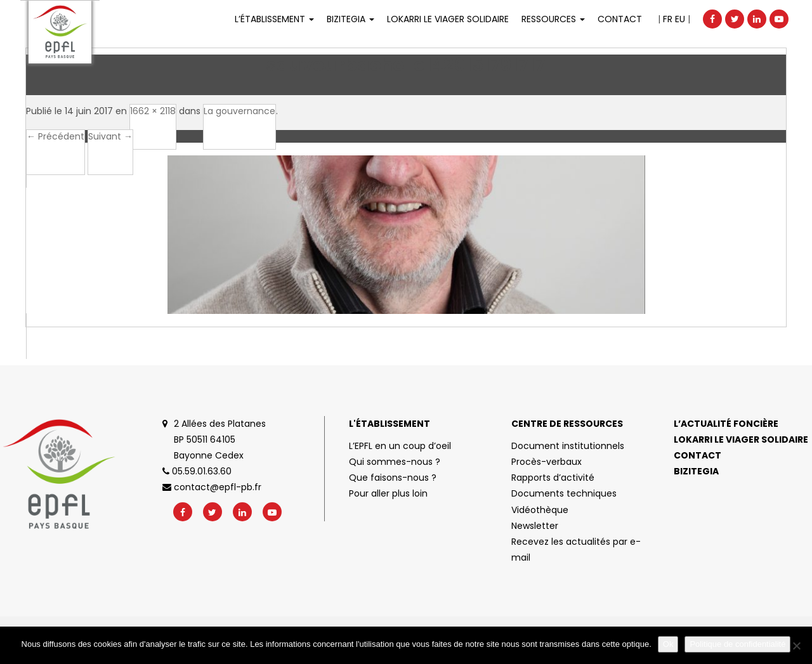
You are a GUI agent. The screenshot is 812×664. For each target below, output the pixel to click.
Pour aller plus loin (388, 493)
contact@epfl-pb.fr (212, 487)
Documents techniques (564, 493)
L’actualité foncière (726, 424)
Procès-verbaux (547, 462)
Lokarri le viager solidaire (741, 439)
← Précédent (56, 136)
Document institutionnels (568, 446)
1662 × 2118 (153, 111)
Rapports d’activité (553, 478)
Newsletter (535, 526)
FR (668, 19)
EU (680, 19)
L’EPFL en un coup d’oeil (400, 446)
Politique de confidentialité (737, 644)
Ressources (553, 19)
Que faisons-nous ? (393, 478)
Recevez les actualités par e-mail (576, 550)
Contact (620, 19)
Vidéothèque (540, 510)
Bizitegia (350, 19)
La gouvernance (239, 111)
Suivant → (110, 136)
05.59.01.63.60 (197, 471)
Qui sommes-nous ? (395, 462)
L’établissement (274, 19)
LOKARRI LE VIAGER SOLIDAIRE (448, 19)
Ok (668, 644)
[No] (796, 646)
